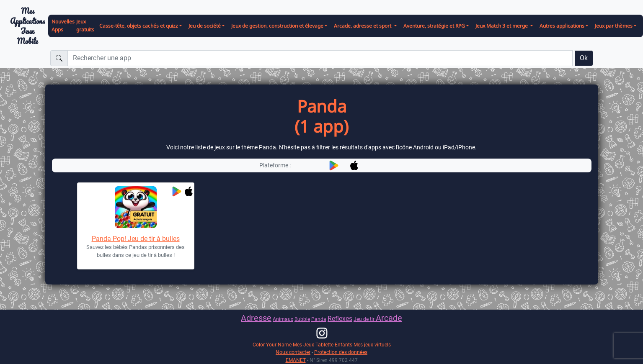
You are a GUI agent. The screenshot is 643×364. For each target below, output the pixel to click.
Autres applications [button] (562, 26)
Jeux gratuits (85, 26)
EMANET (296, 360)
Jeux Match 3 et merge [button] (502, 26)
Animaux (283, 319)
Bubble (302, 319)
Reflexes (340, 319)
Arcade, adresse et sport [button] (363, 26)
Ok (584, 58)
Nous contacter (293, 352)
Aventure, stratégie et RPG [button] (434, 26)
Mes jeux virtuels (372, 345)
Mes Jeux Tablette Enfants (323, 345)
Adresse (256, 318)
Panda (319, 319)
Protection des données (341, 352)
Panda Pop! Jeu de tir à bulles (136, 239)
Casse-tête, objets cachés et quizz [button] (139, 26)
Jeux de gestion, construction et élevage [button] (277, 26)
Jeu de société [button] (205, 26)
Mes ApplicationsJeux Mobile (27, 26)
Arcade (389, 318)
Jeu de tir (365, 319)
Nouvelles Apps (63, 26)
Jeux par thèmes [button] (614, 26)
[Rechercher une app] (320, 58)
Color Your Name (272, 345)
